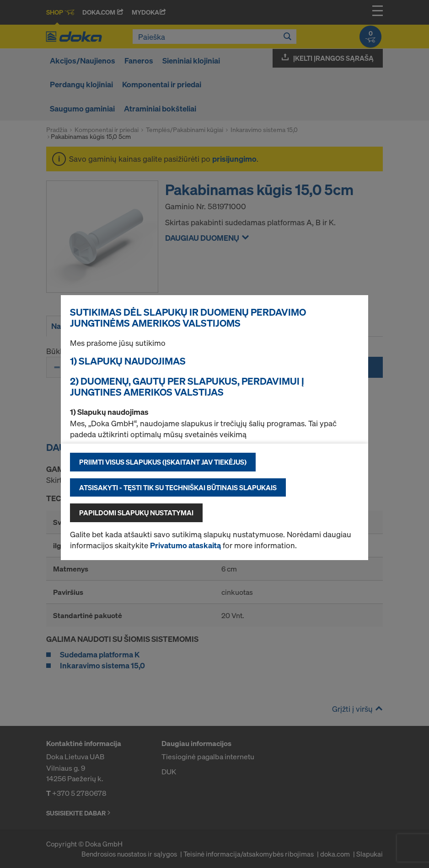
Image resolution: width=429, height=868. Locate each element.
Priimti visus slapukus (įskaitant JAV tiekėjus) (163, 462)
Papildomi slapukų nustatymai (136, 513)
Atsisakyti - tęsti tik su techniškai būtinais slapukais (178, 487)
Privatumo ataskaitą (185, 545)
